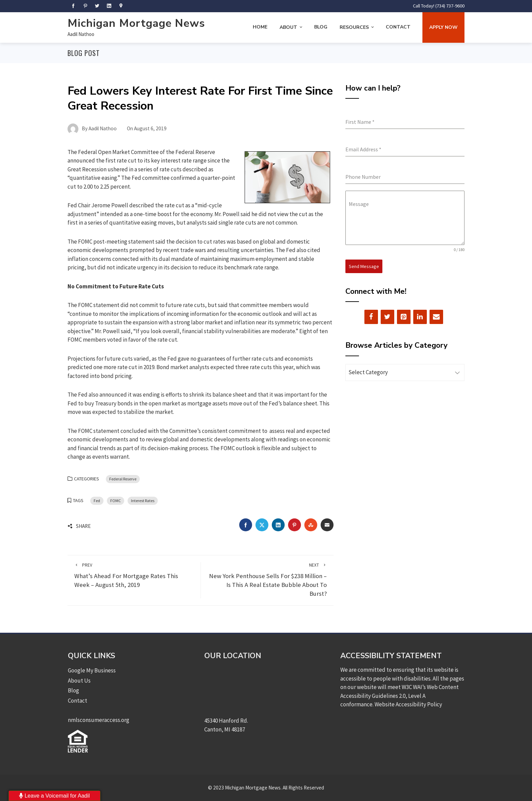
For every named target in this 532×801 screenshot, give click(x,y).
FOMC (116, 501)
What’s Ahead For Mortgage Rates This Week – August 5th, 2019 (134, 576)
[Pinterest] (404, 317)
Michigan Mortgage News (136, 23)
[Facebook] (371, 317)
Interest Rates (143, 501)
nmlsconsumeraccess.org (99, 720)
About (291, 27)
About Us (79, 681)
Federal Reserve (123, 479)
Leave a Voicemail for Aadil (54, 796)
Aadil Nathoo (81, 34)
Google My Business (92, 670)
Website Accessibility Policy (408, 704)
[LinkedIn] (420, 317)
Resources (357, 27)
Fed (97, 501)
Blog (321, 27)
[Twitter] (387, 317)
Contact (398, 27)
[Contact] (436, 317)
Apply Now (443, 27)
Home (260, 27)
